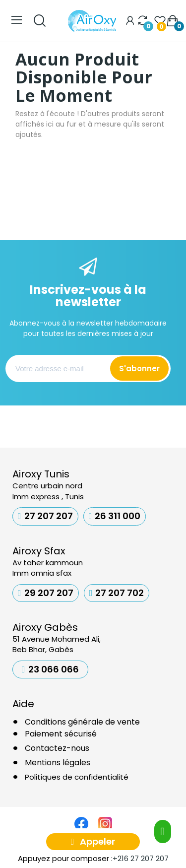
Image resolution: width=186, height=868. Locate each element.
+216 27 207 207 (141, 858)
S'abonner (139, 368)
